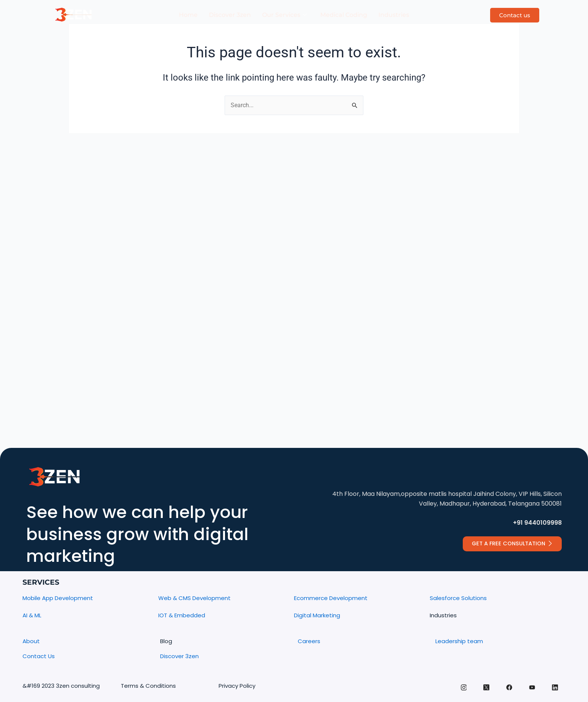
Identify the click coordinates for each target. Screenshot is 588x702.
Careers (309, 641)
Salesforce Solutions (458, 598)
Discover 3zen (230, 15)
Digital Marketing (317, 615)
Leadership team (459, 641)
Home (188, 15)
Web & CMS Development (194, 598)
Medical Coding (344, 15)
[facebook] (508, 692)
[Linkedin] (555, 692)
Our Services (284, 15)
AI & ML (32, 615)
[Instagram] (462, 692)
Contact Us (39, 656)
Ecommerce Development (331, 598)
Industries (394, 15)
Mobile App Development (58, 598)
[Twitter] (485, 692)
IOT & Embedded (182, 615)
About (31, 641)
